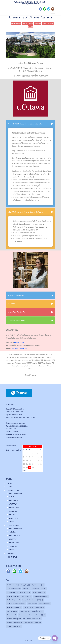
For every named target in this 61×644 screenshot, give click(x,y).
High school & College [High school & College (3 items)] (39, 589)
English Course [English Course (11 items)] (38, 585)
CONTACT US (12, 557)
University (38, 24)
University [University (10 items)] (39, 607)
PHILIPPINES (13, 518)
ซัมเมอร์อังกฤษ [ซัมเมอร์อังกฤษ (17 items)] (38, 611)
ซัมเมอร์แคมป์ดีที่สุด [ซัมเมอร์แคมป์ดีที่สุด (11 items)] (14, 619)
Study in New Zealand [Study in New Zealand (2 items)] (41, 596)
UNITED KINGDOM (16, 493)
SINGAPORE (13, 511)
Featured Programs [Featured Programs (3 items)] (14, 589)
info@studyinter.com (20, 348)
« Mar (24, 471)
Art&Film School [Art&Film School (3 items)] (13, 585)
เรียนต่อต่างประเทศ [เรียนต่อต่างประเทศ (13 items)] (14, 626)
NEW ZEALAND (14, 508)
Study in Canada (27, 24)
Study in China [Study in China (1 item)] (26, 596)
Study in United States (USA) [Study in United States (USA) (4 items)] (16, 604)
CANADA (12, 497)
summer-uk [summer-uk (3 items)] (32, 604)
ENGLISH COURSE (14, 490)
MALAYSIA (13, 515)
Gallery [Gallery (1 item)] (26, 589)
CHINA (12, 522)
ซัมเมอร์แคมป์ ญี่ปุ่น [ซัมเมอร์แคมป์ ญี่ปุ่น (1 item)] (39, 615)
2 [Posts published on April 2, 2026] (32, 453)
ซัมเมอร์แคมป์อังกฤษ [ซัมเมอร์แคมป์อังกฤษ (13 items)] (14, 622)
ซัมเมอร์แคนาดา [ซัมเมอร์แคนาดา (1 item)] (24, 615)
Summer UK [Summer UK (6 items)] (28, 607)
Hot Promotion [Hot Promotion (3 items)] (12, 592)
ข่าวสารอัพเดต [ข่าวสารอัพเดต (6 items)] (12, 611)
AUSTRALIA (13, 504)
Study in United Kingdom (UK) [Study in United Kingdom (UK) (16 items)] (33, 600)
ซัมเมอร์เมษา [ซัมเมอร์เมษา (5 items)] (12, 615)
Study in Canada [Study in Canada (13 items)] (13, 596)
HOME (10, 483)
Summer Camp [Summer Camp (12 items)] (45, 604)
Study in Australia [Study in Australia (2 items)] (39, 592)
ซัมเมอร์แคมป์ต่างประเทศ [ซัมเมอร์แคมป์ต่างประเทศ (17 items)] (32, 619)
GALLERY (11, 553)
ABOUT (10, 487)
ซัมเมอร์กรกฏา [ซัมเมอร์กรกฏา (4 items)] (25, 611)
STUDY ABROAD (13, 525)
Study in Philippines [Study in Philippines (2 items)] (14, 600)
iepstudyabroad (16, 437)
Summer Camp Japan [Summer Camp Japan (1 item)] (14, 607)
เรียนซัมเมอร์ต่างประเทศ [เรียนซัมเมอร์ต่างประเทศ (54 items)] (32, 622)
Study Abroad (16, 24)
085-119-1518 (11, 429)
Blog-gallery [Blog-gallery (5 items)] (25, 585)
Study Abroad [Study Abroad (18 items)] (25, 592)
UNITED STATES (15, 500)
